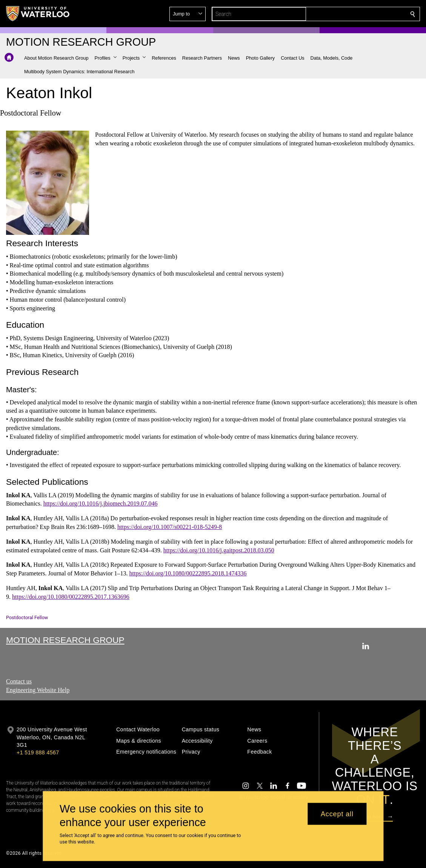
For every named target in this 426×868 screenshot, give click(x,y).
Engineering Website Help (38, 690)
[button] (358, 14)
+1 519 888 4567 (38, 752)
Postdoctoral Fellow (27, 617)
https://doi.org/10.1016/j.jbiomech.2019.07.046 (101, 503)
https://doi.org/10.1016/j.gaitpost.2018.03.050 (219, 550)
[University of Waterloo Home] (38, 14)
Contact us (19, 681)
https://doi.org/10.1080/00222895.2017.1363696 (71, 596)
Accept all (337, 814)
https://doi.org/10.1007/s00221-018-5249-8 (170, 527)
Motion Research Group (65, 640)
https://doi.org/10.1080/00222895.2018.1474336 (188, 573)
